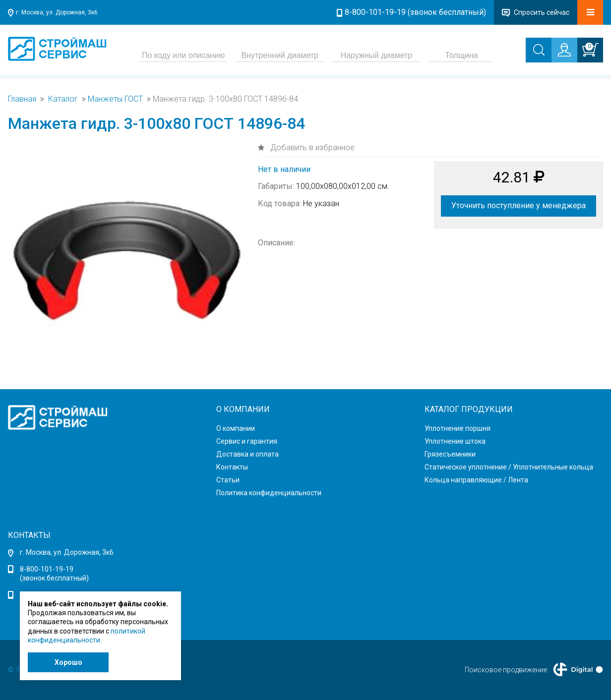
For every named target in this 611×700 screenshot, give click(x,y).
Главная (22, 99)
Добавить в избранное (311, 147)
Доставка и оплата (247, 454)
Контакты (232, 467)
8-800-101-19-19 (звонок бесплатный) (415, 12)
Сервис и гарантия (247, 441)
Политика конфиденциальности (269, 493)
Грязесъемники (450, 454)
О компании (236, 428)
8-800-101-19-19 (47, 569)
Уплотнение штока (455, 441)
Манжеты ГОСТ (115, 99)
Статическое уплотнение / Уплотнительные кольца (509, 467)
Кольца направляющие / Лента (476, 480)
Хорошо (68, 662)
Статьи (228, 480)
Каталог (63, 99)
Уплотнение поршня (458, 428)
